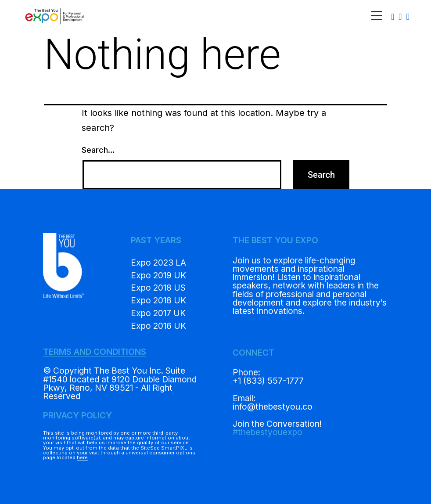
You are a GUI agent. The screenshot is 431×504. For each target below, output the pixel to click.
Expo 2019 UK (158, 275)
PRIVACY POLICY (77, 415)
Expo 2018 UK (158, 300)
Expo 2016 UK (158, 326)
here (82, 457)
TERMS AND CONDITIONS (95, 352)
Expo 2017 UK (158, 313)
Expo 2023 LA (158, 263)
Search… (98, 150)
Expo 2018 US (158, 288)
